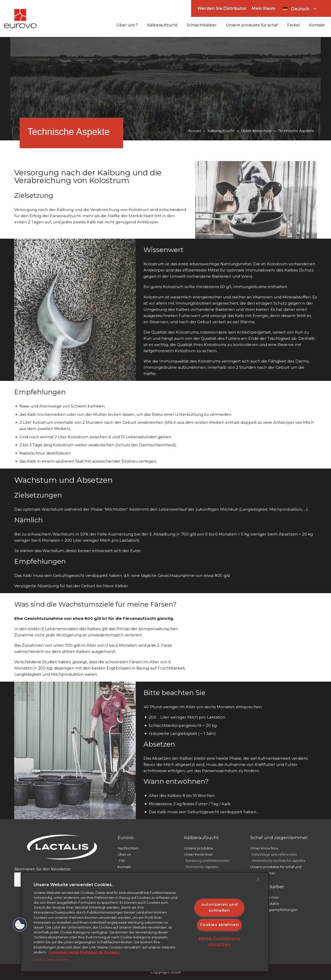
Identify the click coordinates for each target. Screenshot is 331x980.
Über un (124, 854)
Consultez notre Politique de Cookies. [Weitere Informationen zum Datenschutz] (84, 952)
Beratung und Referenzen (207, 861)
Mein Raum (264, 8)
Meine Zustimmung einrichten (219, 941)
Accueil (194, 131)
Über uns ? (127, 25)
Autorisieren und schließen (219, 907)
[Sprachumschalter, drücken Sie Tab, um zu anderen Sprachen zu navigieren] (300, 8)
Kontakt (317, 25)
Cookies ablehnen (219, 924)
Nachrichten (128, 848)
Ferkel (293, 25)
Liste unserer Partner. (52, 959)
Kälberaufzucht (162, 25)
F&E (122, 861)
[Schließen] (258, 879)
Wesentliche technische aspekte (279, 861)
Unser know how (264, 848)
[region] (145, 922)
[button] (20, 925)
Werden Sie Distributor (222, 8)
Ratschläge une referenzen (274, 854)
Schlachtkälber (202, 25)
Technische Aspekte (202, 867)
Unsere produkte (199, 848)
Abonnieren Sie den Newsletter (43, 869)
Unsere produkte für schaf (252, 25)
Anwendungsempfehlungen (274, 910)
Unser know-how (256, 131)
